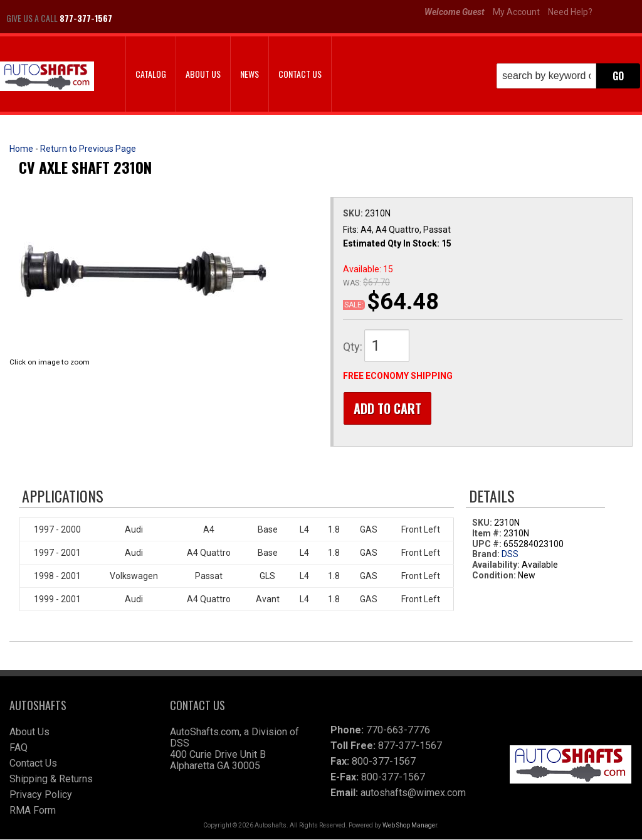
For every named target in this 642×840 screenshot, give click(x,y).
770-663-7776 (398, 731)
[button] (568, 76)
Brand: (486, 555)
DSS (510, 555)
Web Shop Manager (410, 826)
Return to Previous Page (88, 149)
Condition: (494, 576)
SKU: (354, 213)
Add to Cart (387, 408)
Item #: (488, 534)
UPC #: (488, 545)
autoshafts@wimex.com (413, 793)
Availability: (496, 566)
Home (21, 149)
